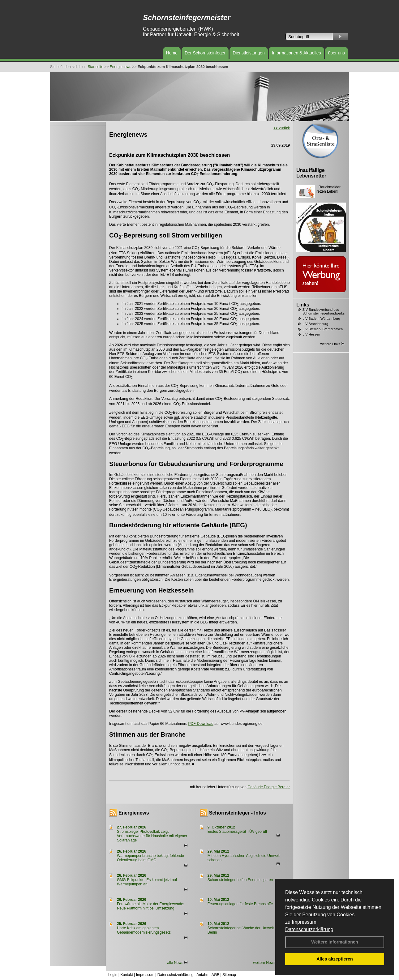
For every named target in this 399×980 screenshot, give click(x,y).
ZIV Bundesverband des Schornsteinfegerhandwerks (324, 311)
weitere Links (332, 344)
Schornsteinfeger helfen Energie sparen (240, 880)
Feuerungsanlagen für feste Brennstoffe (240, 904)
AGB (215, 975)
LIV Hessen (311, 334)
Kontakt (127, 975)
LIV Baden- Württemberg (321, 319)
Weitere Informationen (335, 942)
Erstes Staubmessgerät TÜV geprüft (237, 832)
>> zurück (282, 128)
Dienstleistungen (249, 53)
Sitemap (229, 975)
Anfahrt (202, 975)
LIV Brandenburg (315, 324)
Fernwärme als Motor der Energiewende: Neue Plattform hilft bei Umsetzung (150, 906)
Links (303, 305)
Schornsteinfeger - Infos (238, 813)
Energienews (134, 813)
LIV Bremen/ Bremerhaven (323, 329)
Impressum (304, 922)
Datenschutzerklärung (309, 929)
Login (113, 975)
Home (172, 53)
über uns (337, 53)
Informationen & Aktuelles (296, 53)
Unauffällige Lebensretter (311, 173)
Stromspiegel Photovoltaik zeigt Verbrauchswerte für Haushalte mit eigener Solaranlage (152, 836)
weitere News (266, 963)
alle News (177, 963)
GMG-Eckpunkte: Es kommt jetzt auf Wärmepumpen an (147, 882)
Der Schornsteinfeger (205, 53)
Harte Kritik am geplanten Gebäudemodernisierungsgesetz (144, 930)
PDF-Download (201, 724)
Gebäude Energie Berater (269, 787)
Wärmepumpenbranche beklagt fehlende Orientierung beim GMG (150, 858)
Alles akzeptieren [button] (335, 959)
